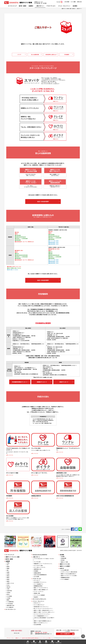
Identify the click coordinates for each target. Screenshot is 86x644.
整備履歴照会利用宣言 (38, 586)
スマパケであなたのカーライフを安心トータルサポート (44, 559)
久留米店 (8, 592)
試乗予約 (28, 643)
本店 (8, 565)
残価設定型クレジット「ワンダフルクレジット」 (43, 564)
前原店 (8, 580)
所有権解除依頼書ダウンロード (20, 382)
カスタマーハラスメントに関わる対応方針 (69, 572)
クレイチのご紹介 (37, 562)
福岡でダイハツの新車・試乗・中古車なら (69, 9)
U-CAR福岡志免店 (10, 602)
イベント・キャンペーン (64, 6)
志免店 (8, 574)
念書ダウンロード (64, 382)
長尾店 (8, 581)
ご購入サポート (40, 6)
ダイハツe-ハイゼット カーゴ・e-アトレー (42, 614)
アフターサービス (51, 6)
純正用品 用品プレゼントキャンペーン (41, 607)
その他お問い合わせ (58, 643)
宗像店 (8, 563)
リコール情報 (73, 2)
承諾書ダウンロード (42, 382)
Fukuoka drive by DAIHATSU (40, 555)
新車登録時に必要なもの (51, 55)
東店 (8, 570)
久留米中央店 (9, 591)
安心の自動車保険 (35, 55)
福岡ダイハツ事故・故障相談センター (41, 590)
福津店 (8, 567)
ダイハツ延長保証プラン (39, 584)
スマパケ (19, 55)
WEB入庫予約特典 (37, 625)
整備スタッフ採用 (64, 562)
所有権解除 (67, 55)
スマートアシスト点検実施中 (39, 595)
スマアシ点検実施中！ (65, 579)
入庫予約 (46, 643)
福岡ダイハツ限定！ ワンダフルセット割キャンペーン (44, 612)
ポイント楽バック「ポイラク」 (40, 567)
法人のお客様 (36, 577)
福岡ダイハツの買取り (65, 566)
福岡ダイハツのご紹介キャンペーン (41, 623)
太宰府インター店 (10, 583)
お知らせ (62, 568)
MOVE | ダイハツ (37, 603)
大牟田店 (8, 598)
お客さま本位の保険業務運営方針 (40, 575)
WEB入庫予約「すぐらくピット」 (40, 582)
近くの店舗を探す (10, 607)
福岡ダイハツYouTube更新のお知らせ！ (69, 574)
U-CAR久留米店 (10, 604)
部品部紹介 (36, 597)
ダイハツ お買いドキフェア (39, 605)
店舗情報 (31, 6)
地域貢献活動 (64, 558)
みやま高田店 (9, 596)
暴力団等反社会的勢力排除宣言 (32, 638)
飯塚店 (8, 600)
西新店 (8, 578)
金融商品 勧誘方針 (37, 573)
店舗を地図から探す (11, 605)
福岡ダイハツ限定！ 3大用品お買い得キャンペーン (44, 610)
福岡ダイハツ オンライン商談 (13, 557)
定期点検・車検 (37, 593)
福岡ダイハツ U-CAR (65, 564)
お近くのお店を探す (43, 201)
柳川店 (8, 594)
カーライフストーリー (11, 609)
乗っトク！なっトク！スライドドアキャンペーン (43, 608)
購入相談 (40, 643)
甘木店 (8, 585)
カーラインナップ (12, 6)
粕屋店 (8, 568)
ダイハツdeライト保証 (38, 566)
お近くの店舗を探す (65, 634)
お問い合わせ (79, 2)
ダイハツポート (37, 580)
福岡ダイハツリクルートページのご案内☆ (69, 576)
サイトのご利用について (49, 638)
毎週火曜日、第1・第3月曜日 (41, 632)
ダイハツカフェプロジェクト (39, 599)
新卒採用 (63, 560)
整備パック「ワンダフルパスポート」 (41, 588)
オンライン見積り (34, 643)
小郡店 (8, 589)
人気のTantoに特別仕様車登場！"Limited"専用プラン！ (44, 618)
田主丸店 (8, 587)
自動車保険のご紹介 (38, 569)
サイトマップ (41, 638)
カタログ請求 (67, 2)
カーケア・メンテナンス (39, 591)
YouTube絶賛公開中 (65, 570)
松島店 (8, 572)
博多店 (8, 576)
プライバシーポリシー (11, 638)
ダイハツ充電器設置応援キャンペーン (41, 616)
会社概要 (63, 556)
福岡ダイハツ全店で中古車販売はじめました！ (43, 621)
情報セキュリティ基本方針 (21, 638)
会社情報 (75, 6)
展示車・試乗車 (23, 6)
